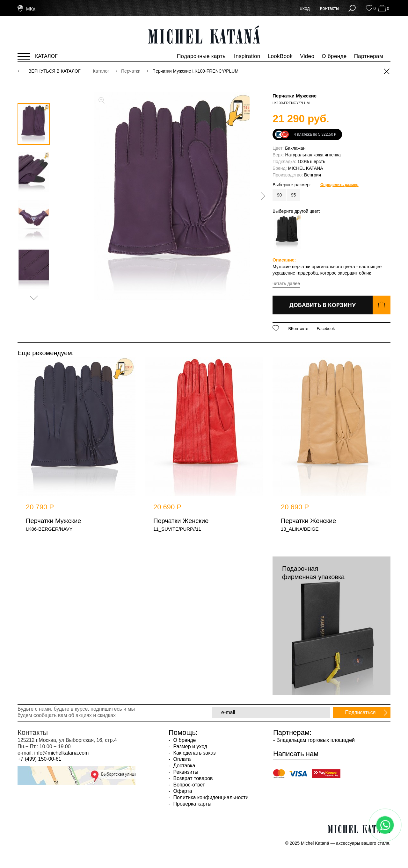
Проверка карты (192, 804)
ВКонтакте (298, 329)
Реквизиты (185, 772)
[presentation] (261, 196)
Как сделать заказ (194, 753)
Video (307, 56)
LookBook (280, 56)
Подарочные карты (202, 56)
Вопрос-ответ (188, 785)
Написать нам (296, 754)
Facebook (326, 329)
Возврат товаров (192, 778)
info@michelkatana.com (61, 753)
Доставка (183, 766)
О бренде (334, 56)
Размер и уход (189, 746)
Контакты (330, 8)
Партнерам (369, 56)
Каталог (102, 71)
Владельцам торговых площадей (316, 740)
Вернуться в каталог (55, 71)
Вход (305, 8)
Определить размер (339, 185)
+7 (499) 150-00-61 (39, 759)
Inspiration (247, 56)
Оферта (182, 791)
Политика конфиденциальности (210, 797)
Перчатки (131, 71)
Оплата (181, 759)
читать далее (286, 283)
